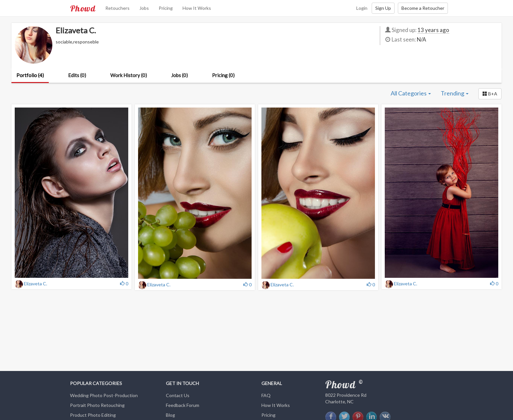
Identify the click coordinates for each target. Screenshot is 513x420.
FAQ (266, 395)
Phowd (83, 8)
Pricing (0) (223, 75)
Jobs (144, 8)
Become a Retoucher (423, 8)
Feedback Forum (183, 405)
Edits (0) (77, 75)
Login (362, 8)
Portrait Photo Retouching (97, 405)
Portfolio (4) (30, 75)
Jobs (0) (179, 75)
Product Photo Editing (93, 415)
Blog (170, 415)
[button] (490, 94)
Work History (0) (129, 75)
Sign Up (383, 8)
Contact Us (178, 395)
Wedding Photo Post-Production (104, 395)
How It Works (197, 8)
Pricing (166, 8)
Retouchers (117, 8)
